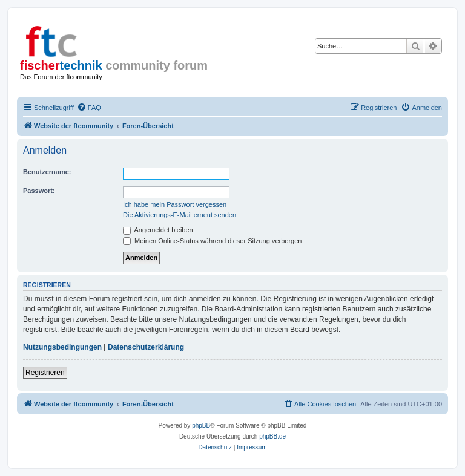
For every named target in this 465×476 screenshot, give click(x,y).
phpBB (201, 425)
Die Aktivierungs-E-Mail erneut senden (180, 215)
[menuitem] (89, 108)
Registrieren (45, 373)
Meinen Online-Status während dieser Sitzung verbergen (212, 241)
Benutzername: (47, 172)
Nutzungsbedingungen (62, 347)
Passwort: (39, 191)
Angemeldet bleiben (158, 230)
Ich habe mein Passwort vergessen (175, 204)
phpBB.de (272, 436)
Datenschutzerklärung (146, 347)
